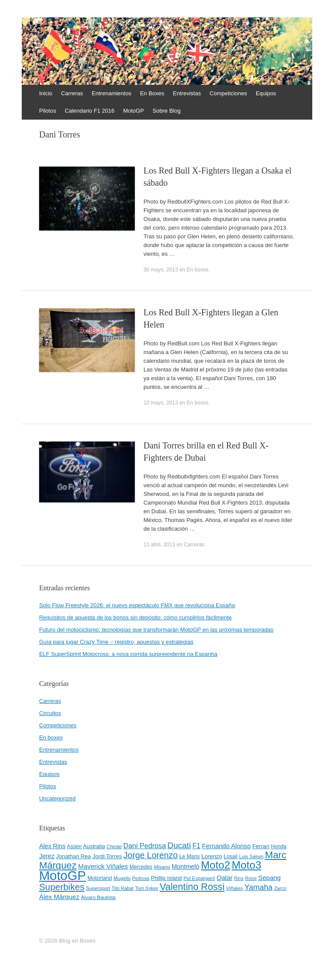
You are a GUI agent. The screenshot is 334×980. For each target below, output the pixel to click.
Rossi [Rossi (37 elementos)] (251, 878)
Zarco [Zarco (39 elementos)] (280, 888)
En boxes (197, 270)
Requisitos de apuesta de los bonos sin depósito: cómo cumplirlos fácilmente (135, 617)
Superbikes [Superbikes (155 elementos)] (62, 887)
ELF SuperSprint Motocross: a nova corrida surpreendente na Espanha (128, 654)
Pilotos (48, 111)
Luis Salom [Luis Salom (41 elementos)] (251, 856)
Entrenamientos (112, 93)
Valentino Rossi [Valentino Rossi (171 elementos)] (192, 887)
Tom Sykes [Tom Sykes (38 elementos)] (147, 888)
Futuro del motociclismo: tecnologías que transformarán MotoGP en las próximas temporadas (156, 630)
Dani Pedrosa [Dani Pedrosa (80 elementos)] (144, 846)
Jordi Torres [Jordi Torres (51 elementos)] (107, 856)
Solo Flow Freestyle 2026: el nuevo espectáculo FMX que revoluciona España (137, 605)
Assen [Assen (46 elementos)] (74, 846)
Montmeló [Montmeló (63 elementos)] (186, 866)
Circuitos (50, 713)
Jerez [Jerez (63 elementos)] (47, 856)
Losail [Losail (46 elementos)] (230, 856)
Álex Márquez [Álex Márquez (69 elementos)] (59, 897)
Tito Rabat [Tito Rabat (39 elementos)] (123, 888)
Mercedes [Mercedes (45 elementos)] (141, 867)
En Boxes (152, 93)
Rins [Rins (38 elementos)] (239, 878)
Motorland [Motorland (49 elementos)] (100, 878)
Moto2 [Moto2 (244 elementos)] (215, 865)
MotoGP (134, 111)
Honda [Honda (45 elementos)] (279, 846)
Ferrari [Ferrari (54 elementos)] (261, 846)
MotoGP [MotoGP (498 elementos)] (63, 875)
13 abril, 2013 (159, 545)
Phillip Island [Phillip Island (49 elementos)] (166, 878)
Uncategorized (57, 798)
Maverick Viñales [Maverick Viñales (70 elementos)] (103, 866)
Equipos (266, 93)
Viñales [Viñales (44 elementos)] (235, 888)
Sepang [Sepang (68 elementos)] (270, 878)
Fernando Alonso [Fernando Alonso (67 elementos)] (226, 846)
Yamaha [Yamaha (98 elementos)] (258, 887)
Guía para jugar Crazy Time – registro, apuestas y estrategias (116, 642)
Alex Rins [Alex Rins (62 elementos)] (52, 846)
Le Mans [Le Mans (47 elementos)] (189, 856)
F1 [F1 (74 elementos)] (196, 846)
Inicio (46, 93)
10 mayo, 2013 (161, 403)
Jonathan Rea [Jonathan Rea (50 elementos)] (73, 856)
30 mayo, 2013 (161, 270)
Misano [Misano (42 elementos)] (162, 867)
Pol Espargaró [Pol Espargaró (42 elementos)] (199, 878)
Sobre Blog (167, 111)
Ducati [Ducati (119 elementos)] (179, 845)
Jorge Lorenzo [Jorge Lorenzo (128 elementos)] (151, 855)
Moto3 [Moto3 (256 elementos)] (247, 865)
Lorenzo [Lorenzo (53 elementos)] (212, 856)
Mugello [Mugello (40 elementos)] (122, 878)
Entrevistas (187, 93)
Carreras (72, 93)
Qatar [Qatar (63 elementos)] (224, 878)
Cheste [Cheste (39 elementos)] (114, 846)
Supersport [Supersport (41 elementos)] (98, 888)
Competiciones (228, 93)
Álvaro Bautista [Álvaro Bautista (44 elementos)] (98, 897)
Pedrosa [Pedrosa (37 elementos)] (141, 878)
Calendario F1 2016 (90, 111)
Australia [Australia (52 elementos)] (94, 846)
